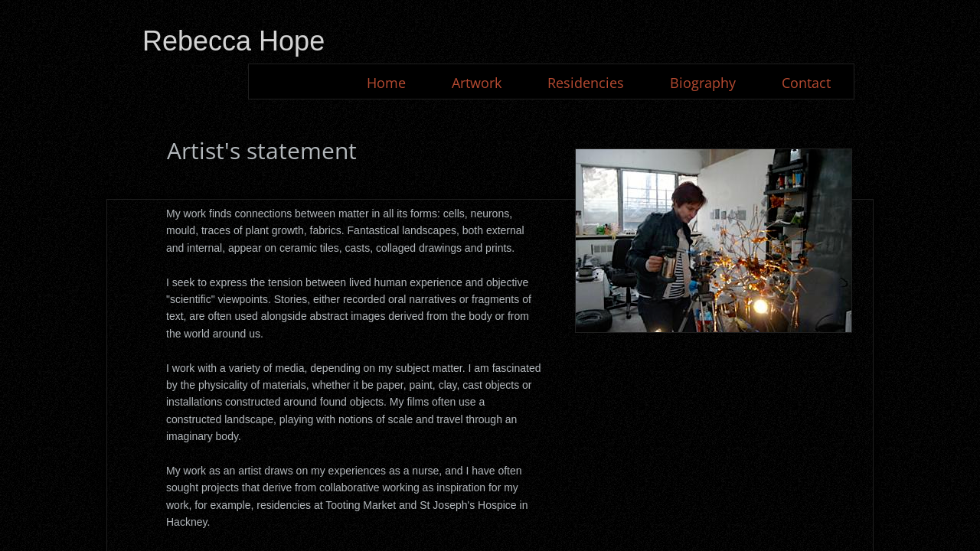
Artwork (477, 83)
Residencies (586, 83)
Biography (703, 83)
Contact (806, 83)
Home (386, 83)
